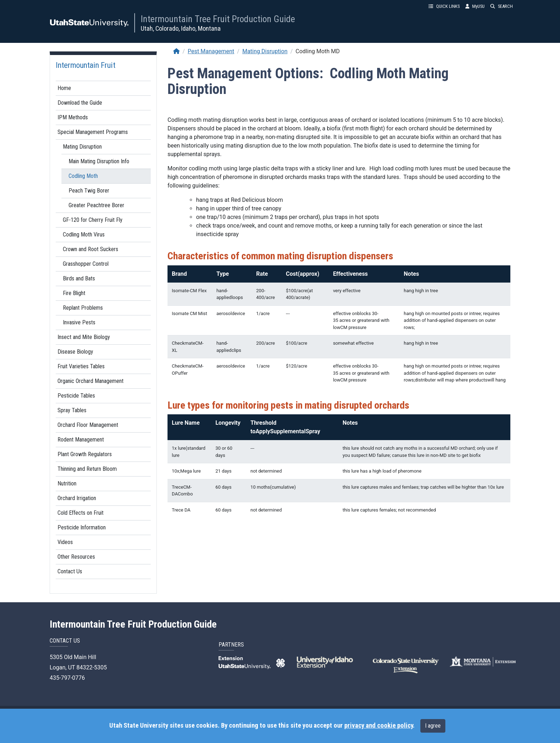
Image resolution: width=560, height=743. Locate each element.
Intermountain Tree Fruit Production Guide (218, 19)
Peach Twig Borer (89, 191)
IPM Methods (73, 117)
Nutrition (67, 483)
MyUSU (475, 6)
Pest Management (211, 51)
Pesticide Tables (76, 396)
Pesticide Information (82, 527)
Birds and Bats (79, 278)
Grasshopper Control (86, 264)
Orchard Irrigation (77, 498)
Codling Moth (83, 176)
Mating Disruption (82, 147)
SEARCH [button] (502, 6)
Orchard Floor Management (88, 425)
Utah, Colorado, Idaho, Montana (181, 28)
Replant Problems (83, 308)
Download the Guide (80, 103)
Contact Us (70, 571)
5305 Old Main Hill (73, 657)
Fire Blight (74, 293)
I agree (433, 726)
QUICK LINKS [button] (444, 6)
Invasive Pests (79, 322)
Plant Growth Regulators (85, 454)
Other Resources (76, 557)
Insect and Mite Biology (84, 337)
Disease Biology (75, 352)
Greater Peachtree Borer (96, 205)
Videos (65, 542)
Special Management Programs (93, 132)
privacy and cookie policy (379, 725)
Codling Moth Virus (84, 235)
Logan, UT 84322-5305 (78, 667)
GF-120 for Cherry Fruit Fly (93, 220)
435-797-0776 (67, 678)
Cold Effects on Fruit (81, 513)
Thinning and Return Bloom (87, 469)
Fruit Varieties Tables (81, 366)
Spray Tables (72, 410)
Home (64, 88)
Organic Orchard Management (91, 381)
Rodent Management (81, 440)
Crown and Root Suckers (91, 249)
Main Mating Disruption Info (99, 161)
